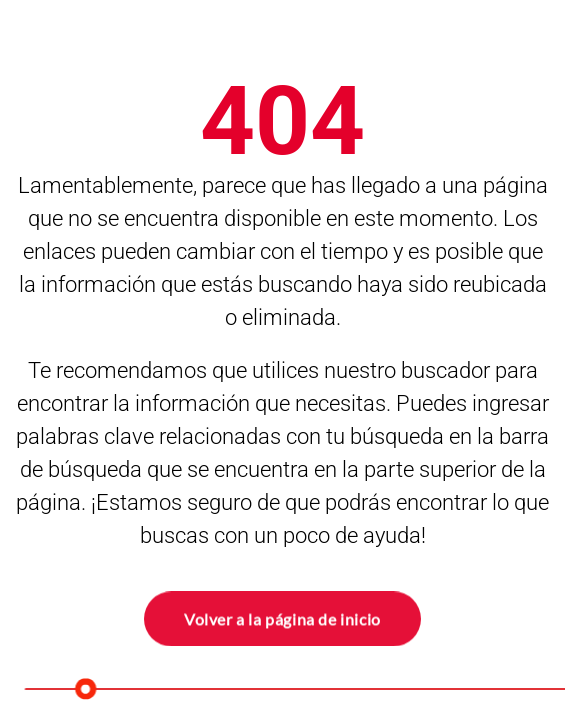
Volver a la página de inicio (282, 616)
